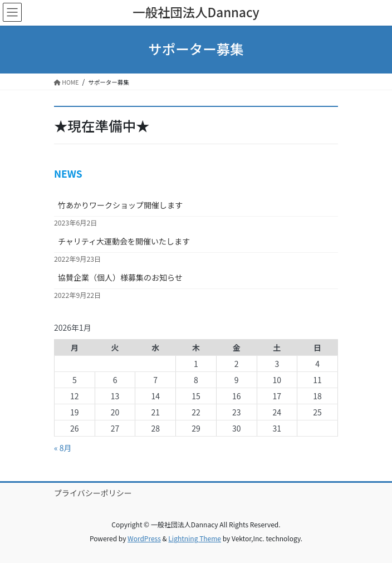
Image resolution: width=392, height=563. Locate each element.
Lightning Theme (195, 538)
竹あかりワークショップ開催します (120, 205)
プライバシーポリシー (93, 493)
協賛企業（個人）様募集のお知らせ (120, 277)
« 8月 (63, 448)
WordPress (144, 538)
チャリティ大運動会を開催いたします (124, 241)
